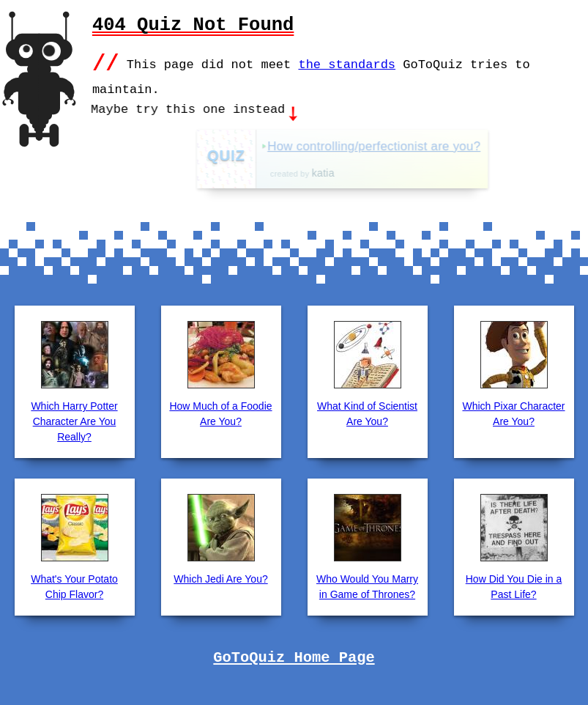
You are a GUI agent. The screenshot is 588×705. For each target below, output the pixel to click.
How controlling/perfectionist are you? (410, 145)
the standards (347, 63)
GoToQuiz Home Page (294, 657)
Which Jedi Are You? (220, 577)
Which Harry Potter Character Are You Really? (74, 420)
